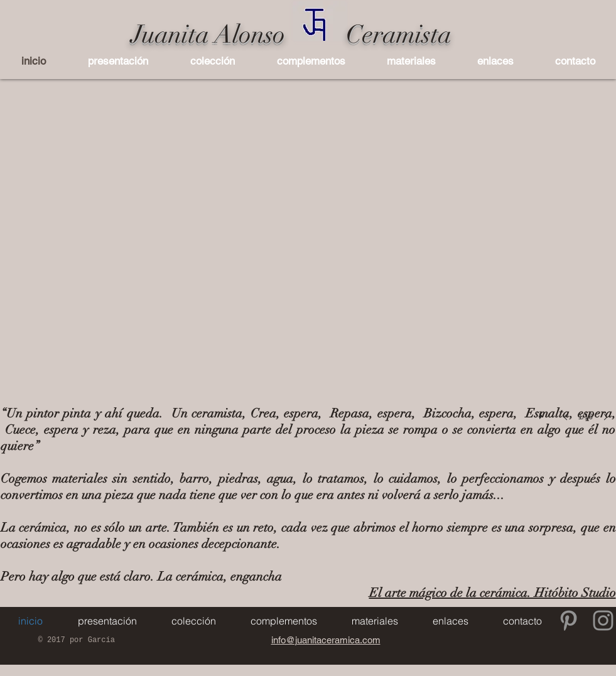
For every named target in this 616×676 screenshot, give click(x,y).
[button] (213, 61)
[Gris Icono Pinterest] (569, 620)
